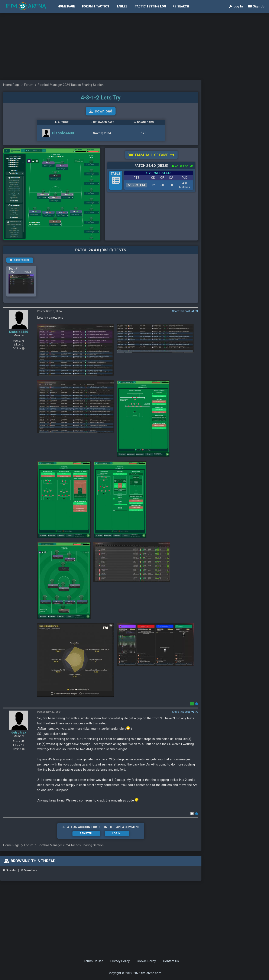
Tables (122, 6)
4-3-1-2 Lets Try (101, 98)
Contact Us (171, 961)
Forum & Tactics (96, 6)
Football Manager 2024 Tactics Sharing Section (71, 85)
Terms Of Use (93, 961)
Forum (29, 85)
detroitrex (19, 732)
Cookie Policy (146, 961)
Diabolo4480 (63, 133)
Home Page (66, 6)
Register (86, 833)
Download (101, 111)
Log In (236, 6)
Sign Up (256, 6)
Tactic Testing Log (150, 6)
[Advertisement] (111, 46)
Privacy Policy (120, 961)
